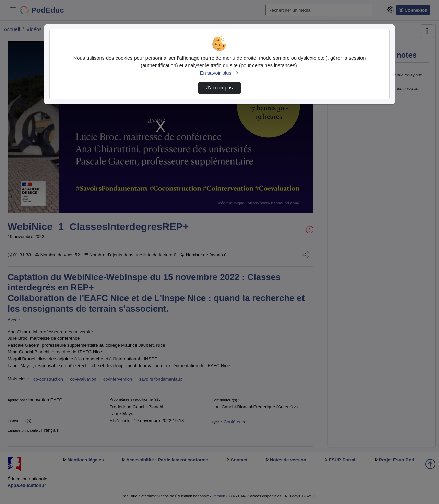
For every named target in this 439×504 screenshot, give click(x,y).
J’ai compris (219, 88)
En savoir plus (219, 73)
